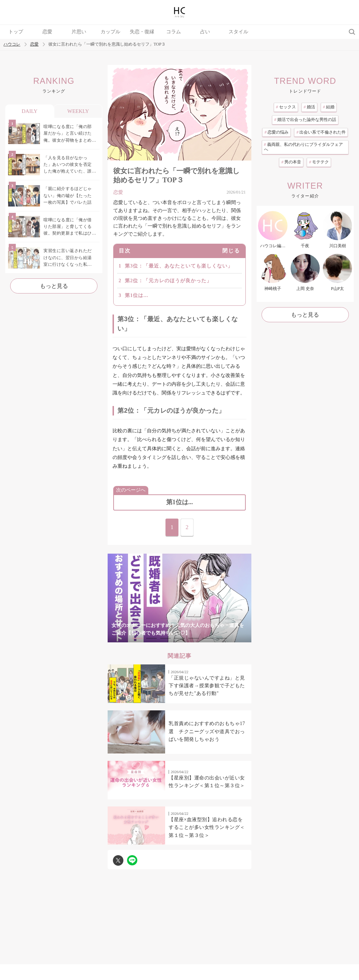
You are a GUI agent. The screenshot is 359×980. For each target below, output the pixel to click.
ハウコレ (12, 44)
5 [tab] (194, 638)
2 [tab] (151, 638)
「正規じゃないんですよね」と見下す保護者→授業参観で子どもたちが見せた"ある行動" (207, 686)
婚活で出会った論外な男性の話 (305, 120)
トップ (16, 32)
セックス (286, 107)
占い (205, 32)
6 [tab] (208, 638)
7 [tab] (222, 638)
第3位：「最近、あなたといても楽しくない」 (179, 266)
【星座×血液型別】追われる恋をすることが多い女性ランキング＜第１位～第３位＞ (207, 827)
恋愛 (47, 32)
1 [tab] (137, 638)
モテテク (319, 162)
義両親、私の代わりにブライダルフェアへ (303, 147)
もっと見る (54, 286)
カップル (110, 32)
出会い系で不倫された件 (321, 132)
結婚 (329, 107)
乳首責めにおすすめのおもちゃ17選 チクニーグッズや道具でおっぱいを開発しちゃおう (207, 731)
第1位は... (137, 295)
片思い (79, 32)
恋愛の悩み (276, 132)
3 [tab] (165, 638)
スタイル (238, 32)
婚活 (309, 107)
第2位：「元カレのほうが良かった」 (168, 281)
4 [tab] (179, 638)
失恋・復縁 (142, 32)
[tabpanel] (179, 598)
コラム (174, 32)
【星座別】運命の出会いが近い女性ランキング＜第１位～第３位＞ (207, 782)
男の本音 (291, 162)
